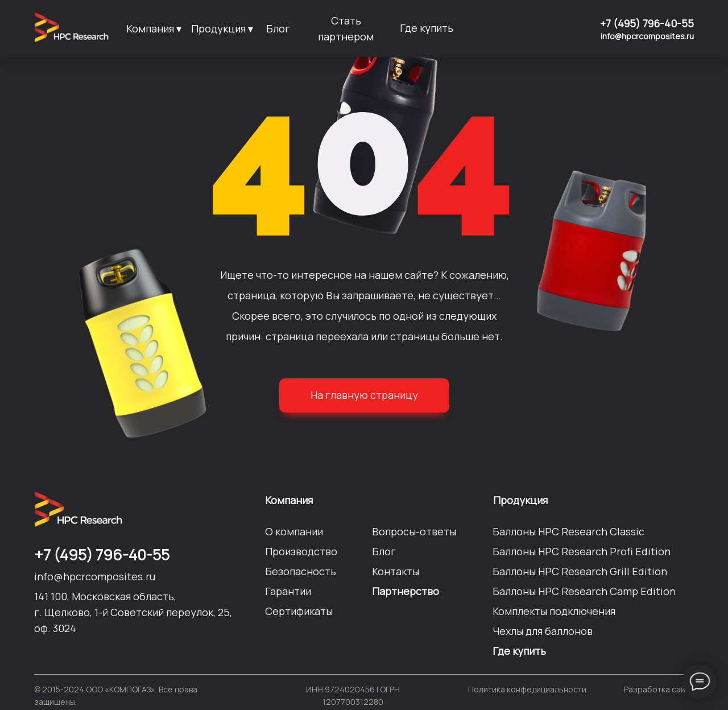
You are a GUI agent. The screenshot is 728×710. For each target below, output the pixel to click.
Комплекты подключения (554, 611)
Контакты (396, 571)
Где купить (427, 28)
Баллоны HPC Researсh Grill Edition (580, 571)
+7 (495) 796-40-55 (647, 23)
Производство (301, 551)
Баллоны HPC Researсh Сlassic (568, 531)
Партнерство (406, 591)
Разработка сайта (659, 689)
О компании (294, 531)
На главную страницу (364, 395)
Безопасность (301, 571)
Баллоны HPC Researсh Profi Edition (582, 551)
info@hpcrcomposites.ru (647, 36)
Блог (278, 28)
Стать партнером (346, 28)
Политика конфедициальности (527, 689)
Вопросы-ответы (414, 531)
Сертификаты (299, 611)
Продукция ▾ (222, 28)
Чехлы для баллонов (543, 631)
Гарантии (288, 591)
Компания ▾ (154, 28)
